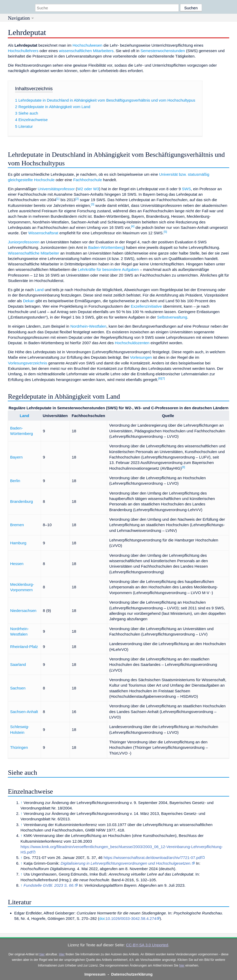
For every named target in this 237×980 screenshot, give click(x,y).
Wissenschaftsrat (43, 233)
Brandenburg (22, 501)
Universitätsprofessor (56, 189)
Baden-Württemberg (106, 247)
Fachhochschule (88, 180)
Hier (62, 954)
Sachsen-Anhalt (24, 712)
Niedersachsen (23, 611)
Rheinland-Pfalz (24, 647)
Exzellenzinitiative (146, 306)
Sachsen (18, 688)
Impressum (95, 974)
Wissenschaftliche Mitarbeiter (33, 253)
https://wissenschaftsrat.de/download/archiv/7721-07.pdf (153, 858)
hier (42, 954)
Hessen (17, 564)
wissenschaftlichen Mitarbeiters (86, 51)
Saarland (18, 664)
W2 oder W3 (88, 189)
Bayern (16, 457)
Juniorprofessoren (24, 242)
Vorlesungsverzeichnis (27, 363)
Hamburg (18, 543)
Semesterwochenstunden (163, 51)
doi (102, 918)
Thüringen (19, 747)
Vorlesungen (141, 357)
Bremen (17, 525)
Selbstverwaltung (172, 317)
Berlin (15, 481)
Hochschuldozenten (132, 343)
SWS (187, 189)
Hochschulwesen (87, 45)
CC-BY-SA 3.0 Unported (147, 945)
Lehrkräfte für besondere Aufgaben (108, 269)
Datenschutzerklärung (132, 974)
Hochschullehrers (23, 51)
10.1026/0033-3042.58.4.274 (131, 918)
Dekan (29, 301)
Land (39, 290)
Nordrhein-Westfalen (88, 326)
